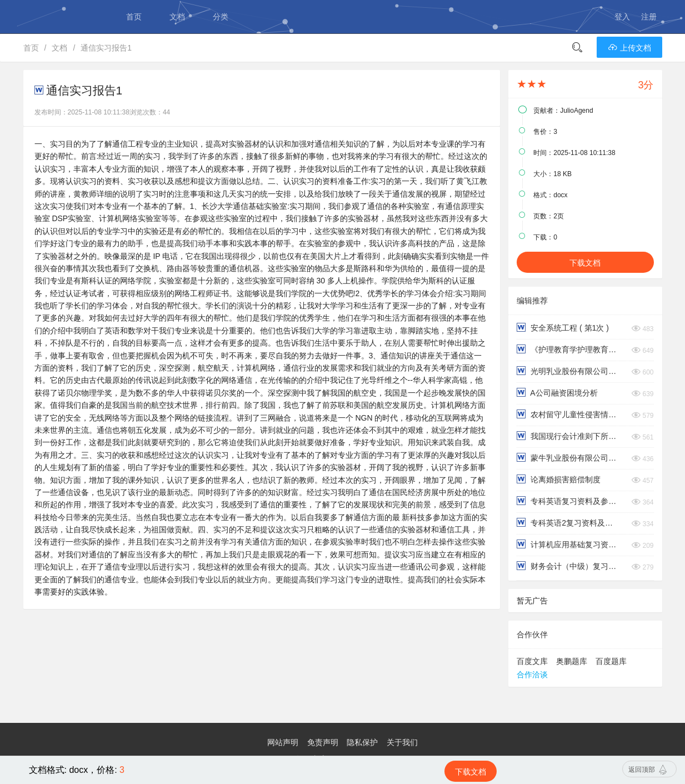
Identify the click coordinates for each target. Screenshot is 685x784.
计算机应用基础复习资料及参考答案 (568, 544)
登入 (622, 17)
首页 (134, 17)
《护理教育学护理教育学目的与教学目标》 (568, 349)
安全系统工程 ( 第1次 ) (563, 328)
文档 (177, 17)
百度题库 (611, 661)
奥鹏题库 (572, 661)
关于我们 (402, 742)
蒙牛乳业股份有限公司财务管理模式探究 (568, 458)
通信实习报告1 (106, 48)
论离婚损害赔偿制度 (559, 479)
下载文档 (585, 263)
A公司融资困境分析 (557, 393)
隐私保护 (362, 742)
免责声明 (323, 742)
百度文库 (532, 661)
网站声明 (283, 742)
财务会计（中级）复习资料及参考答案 (568, 566)
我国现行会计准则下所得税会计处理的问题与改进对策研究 (568, 436)
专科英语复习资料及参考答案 (568, 501)
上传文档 (629, 48)
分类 (221, 17)
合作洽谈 (532, 675)
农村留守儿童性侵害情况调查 (568, 414)
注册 (649, 17)
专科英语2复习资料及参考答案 (568, 523)
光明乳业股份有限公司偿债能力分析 (568, 371)
